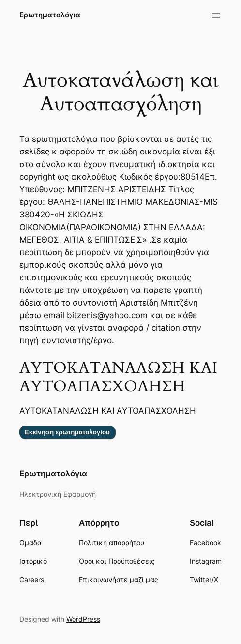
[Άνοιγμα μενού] (216, 15)
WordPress (83, 619)
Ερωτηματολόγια (50, 15)
